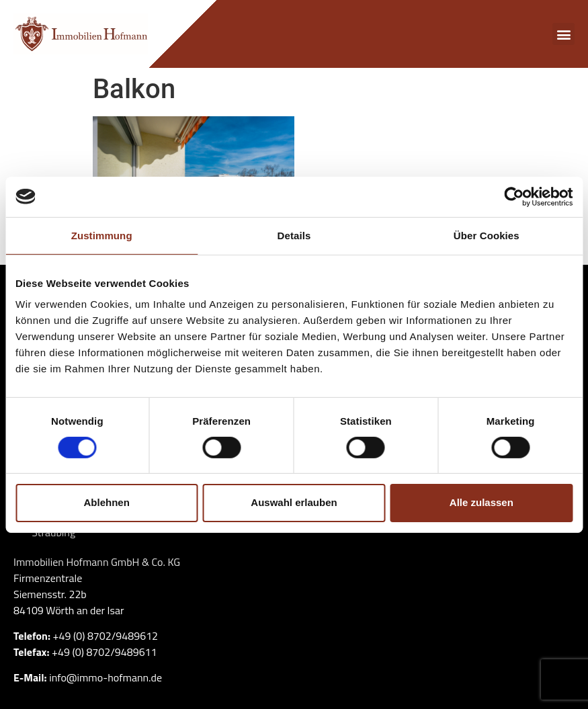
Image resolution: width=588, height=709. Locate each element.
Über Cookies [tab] (487, 235)
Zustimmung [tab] (102, 235)
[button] (563, 34)
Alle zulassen (481, 502)
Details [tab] (294, 235)
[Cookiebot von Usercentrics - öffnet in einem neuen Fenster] (514, 196)
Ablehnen (107, 502)
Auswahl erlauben (294, 502)
